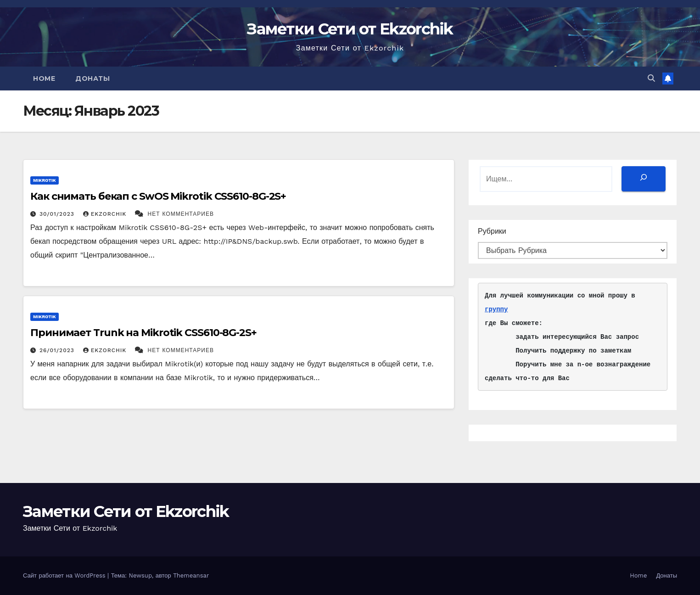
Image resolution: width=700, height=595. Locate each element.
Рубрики (492, 231)
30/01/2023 (58, 214)
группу (496, 309)
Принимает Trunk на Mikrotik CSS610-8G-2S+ (143, 333)
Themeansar (191, 575)
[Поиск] (644, 179)
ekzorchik (106, 214)
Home (44, 79)
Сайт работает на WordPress (65, 575)
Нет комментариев (181, 214)
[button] (651, 78)
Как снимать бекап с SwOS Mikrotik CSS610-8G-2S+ (158, 196)
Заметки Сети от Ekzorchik (350, 29)
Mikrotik (45, 180)
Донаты (92, 79)
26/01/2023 (58, 350)
